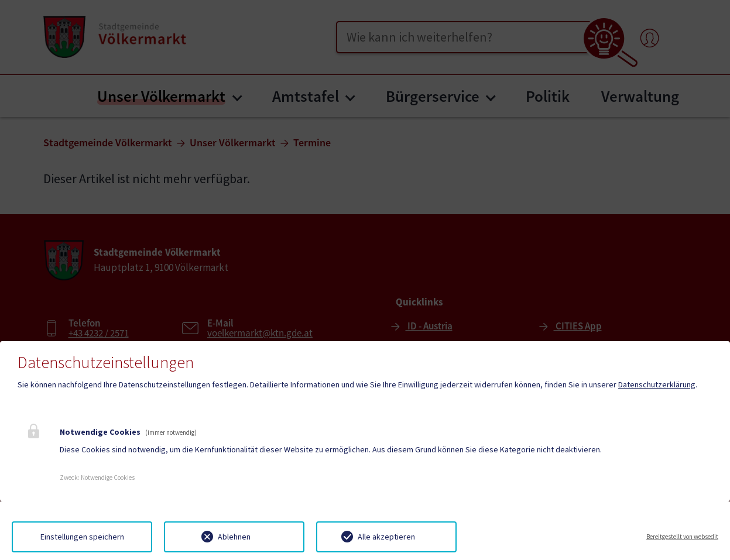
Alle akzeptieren (386, 537)
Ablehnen (234, 537)
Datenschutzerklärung (657, 384)
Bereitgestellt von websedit (682, 537)
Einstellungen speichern (82, 537)
